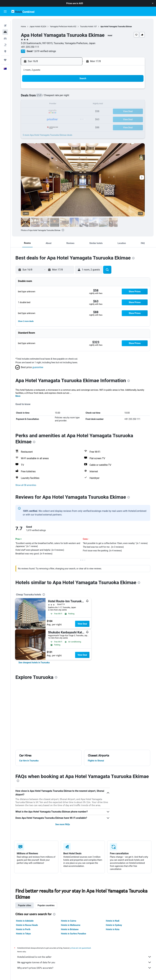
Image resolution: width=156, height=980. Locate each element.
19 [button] (44, 112)
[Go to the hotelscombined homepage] (23, 11)
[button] (153, 3)
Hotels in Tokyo (24, 934)
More (19, 396)
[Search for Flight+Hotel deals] (5, 40)
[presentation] (64, 230)
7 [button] (58, 97)
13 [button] (51, 104)
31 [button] (29, 126)
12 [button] (44, 104)
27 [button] (51, 119)
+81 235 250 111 (31, 47)
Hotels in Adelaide (26, 921)
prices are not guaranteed (82, 948)
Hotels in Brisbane (70, 929)
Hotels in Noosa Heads (28, 925)
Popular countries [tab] (47, 905)
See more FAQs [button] (63, 824)
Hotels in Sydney (114, 925)
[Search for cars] (5, 34)
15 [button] (66, 104)
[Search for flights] (5, 21)
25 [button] (36, 119)
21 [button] (58, 112)
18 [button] (36, 112)
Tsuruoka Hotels (88, 27)
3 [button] (29, 97)
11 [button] (36, 104)
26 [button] (44, 119)
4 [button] (36, 97)
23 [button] (73, 112)
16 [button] (73, 104)
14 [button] (58, 104)
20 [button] (51, 112)
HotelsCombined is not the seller (85, 957)
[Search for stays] (5, 27)
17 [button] (29, 112)
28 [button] (58, 119)
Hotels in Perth (24, 929)
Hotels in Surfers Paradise (74, 934)
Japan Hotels (36, 27)
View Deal (83, 624)
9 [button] (73, 97)
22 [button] (66, 112)
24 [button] (29, 119)
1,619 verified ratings (46, 51)
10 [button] (29, 104)
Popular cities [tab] (25, 905)
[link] (35, 663)
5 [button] (44, 97)
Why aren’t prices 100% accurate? (85, 968)
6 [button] (51, 97)
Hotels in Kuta (113, 929)
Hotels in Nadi (113, 921)
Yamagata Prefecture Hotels (62, 27)
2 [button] (73, 90)
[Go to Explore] (5, 46)
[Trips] (5, 55)
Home (24, 27)
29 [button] (66, 119)
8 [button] (66, 97)
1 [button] (66, 90)
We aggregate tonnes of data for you (85, 962)
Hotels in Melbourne (71, 925)
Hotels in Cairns (69, 921)
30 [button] (73, 119)
